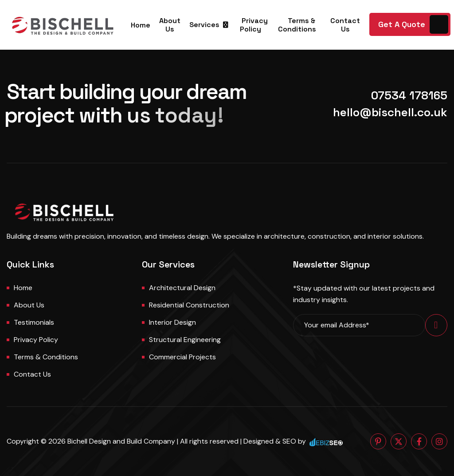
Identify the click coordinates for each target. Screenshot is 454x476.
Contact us (32, 374)
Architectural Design (182, 288)
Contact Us (345, 25)
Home (141, 25)
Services (204, 25)
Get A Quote (402, 24)
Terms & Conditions (297, 25)
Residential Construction (189, 305)
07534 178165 (409, 95)
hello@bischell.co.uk (390, 112)
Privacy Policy (254, 25)
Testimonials (34, 322)
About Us (170, 25)
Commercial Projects (182, 357)
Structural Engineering (185, 340)
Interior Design (172, 322)
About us (29, 305)
